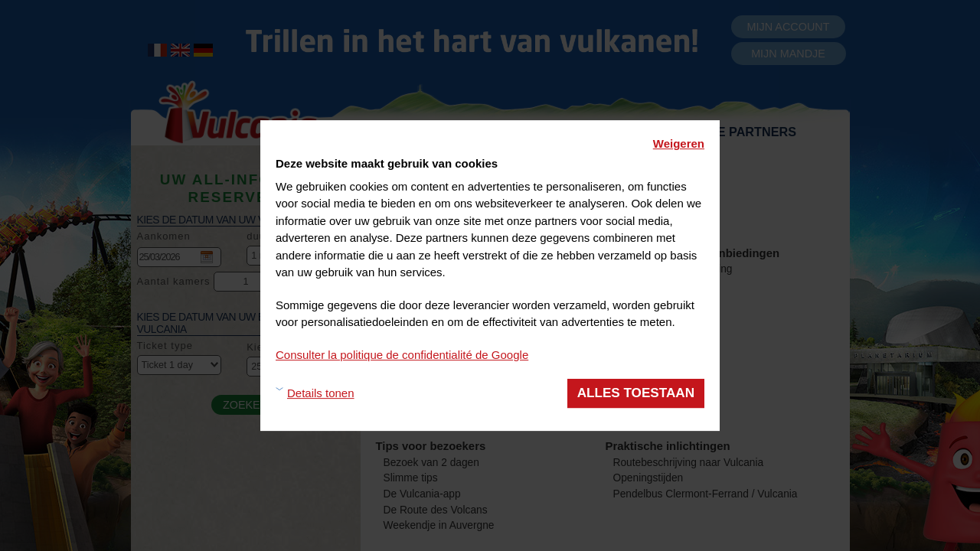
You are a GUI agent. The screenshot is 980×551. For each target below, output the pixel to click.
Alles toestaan (636, 393)
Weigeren (679, 143)
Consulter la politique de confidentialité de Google (402, 355)
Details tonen (321, 393)
